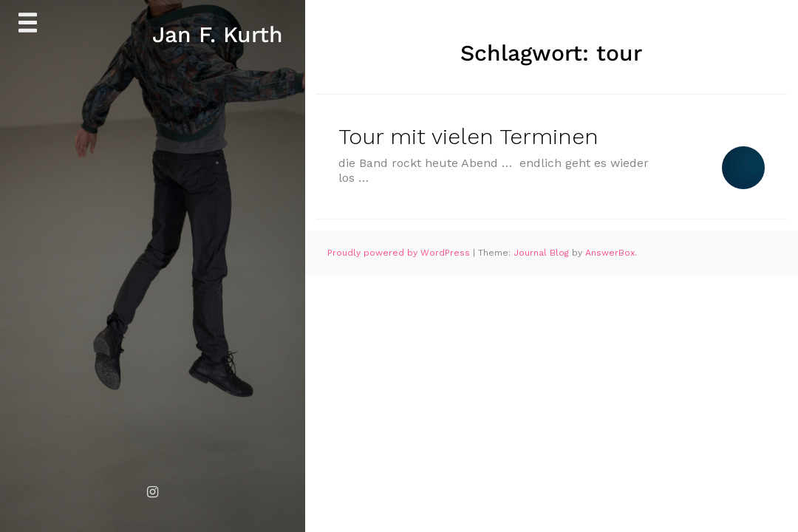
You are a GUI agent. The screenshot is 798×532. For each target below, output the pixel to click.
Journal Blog (543, 253)
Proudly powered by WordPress (400, 253)
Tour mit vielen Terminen (468, 136)
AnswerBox (610, 253)
